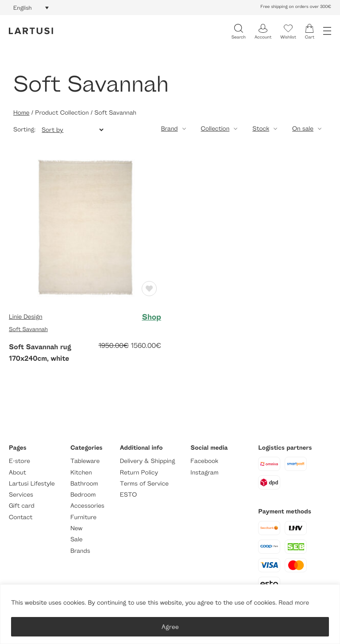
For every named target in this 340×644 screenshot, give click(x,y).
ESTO (128, 495)
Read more (294, 603)
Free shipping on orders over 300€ (296, 7)
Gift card (22, 506)
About (17, 472)
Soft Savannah (28, 329)
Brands (80, 551)
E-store (19, 461)
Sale (77, 539)
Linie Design (26, 317)
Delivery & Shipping (147, 461)
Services (21, 495)
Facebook (204, 461)
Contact (21, 517)
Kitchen (81, 472)
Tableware (85, 461)
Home (21, 113)
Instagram (204, 472)
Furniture (83, 517)
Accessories (87, 506)
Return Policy (139, 472)
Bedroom (83, 495)
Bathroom (84, 484)
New (76, 528)
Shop (151, 317)
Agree (170, 627)
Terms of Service (144, 484)
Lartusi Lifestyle (32, 484)
